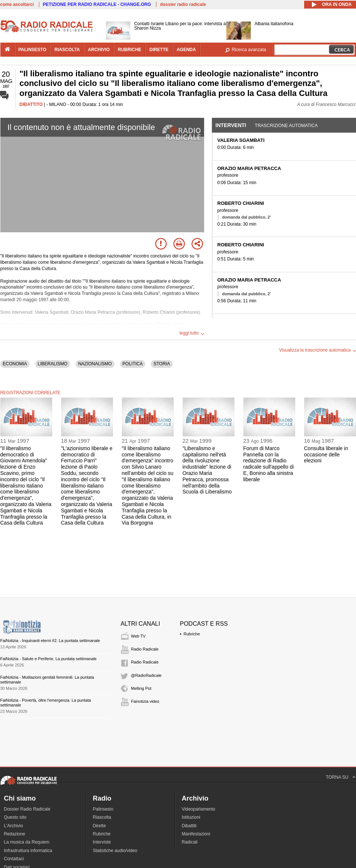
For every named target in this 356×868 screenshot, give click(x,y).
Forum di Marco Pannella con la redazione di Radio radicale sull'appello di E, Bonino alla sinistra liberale (269, 464)
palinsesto (33, 50)
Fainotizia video (145, 701)
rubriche (129, 50)
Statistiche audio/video (115, 851)
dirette (159, 50)
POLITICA (133, 364)
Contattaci (14, 859)
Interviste (102, 842)
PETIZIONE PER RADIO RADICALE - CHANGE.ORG (97, 4)
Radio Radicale (145, 649)
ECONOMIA (15, 364)
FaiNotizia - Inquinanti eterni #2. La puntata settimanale (50, 641)
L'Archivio (14, 826)
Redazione (15, 834)
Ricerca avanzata (249, 50)
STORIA (162, 364)
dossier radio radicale (183, 4)
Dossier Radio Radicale (27, 809)
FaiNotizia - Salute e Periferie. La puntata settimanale (49, 659)
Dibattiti (189, 826)
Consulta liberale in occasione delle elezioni (326, 455)
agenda (186, 50)
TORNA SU (337, 777)
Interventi (231, 125)
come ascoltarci (17, 4)
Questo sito (15, 817)
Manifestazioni (196, 834)
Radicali (190, 842)
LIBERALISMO (53, 364)
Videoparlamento (199, 809)
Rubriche (192, 634)
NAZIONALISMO (95, 364)
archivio (99, 50)
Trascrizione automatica (286, 126)
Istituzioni (191, 817)
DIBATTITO (31, 104)
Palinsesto (103, 809)
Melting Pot (141, 688)
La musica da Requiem (27, 842)
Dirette (99, 826)
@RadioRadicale (147, 675)
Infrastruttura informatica (28, 851)
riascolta (67, 50)
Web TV (138, 636)
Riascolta (102, 817)
